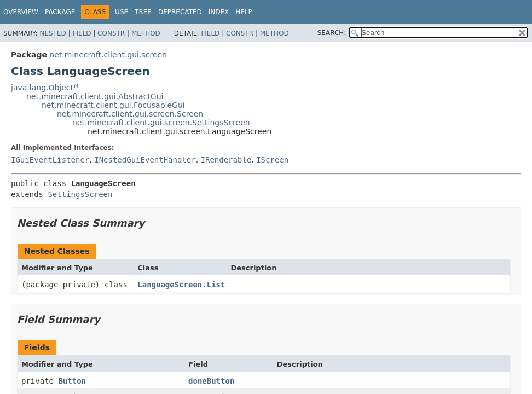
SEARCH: (332, 33)
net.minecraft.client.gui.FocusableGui (113, 105)
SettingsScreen (80, 194)
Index (219, 12)
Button (72, 381)
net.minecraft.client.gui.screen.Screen (130, 114)
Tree (143, 12)
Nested (53, 33)
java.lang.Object (42, 88)
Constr (111, 33)
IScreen (272, 160)
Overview (21, 12)
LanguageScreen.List (181, 285)
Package (60, 12)
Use (122, 12)
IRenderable (226, 160)
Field (82, 33)
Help (244, 12)
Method (146, 33)
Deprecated (180, 12)
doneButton (211, 381)
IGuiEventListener (50, 160)
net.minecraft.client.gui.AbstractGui (95, 96)
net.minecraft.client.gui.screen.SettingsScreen (161, 123)
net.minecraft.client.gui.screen (108, 55)
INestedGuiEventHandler (145, 160)
